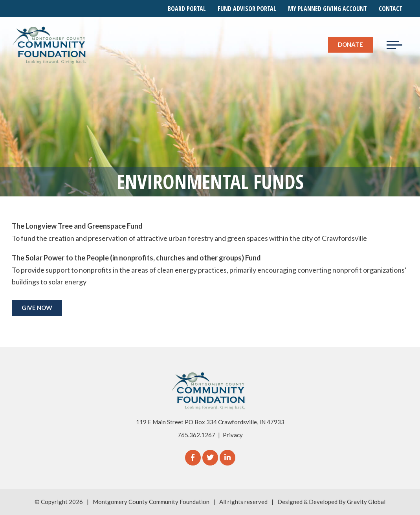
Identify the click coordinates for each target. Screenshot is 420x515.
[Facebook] (193, 458)
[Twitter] (210, 458)
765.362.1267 (196, 435)
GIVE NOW (37, 308)
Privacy (233, 435)
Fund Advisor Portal (247, 9)
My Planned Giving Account (327, 9)
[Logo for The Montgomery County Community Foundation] (50, 45)
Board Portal (187, 9)
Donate (350, 44)
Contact (391, 9)
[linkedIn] (227, 458)
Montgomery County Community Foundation (151, 502)
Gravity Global (366, 502)
